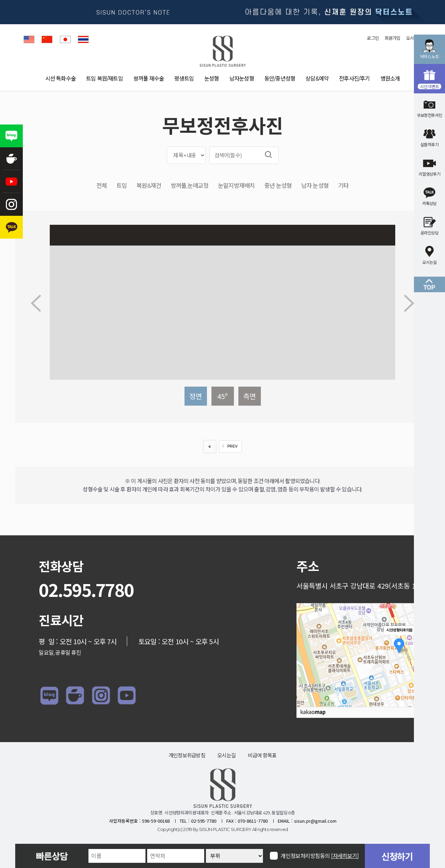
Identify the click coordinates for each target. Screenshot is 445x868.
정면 (196, 396)
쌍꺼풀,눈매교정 (190, 186)
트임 (122, 186)
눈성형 (212, 79)
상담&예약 (317, 79)
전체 (102, 186)
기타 (343, 186)
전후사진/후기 (354, 79)
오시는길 (226, 755)
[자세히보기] (345, 856)
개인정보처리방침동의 (320, 856)
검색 (268, 155)
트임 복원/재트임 (105, 79)
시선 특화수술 (60, 79)
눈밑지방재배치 (236, 186)
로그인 (373, 38)
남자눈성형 (242, 79)
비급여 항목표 (262, 755)
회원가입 (392, 38)
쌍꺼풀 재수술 (149, 79)
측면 (249, 396)
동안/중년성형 (280, 79)
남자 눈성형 (315, 186)
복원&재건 (149, 186)
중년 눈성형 (278, 186)
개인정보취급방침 (187, 755)
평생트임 (184, 79)
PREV (229, 446)
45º (223, 396)
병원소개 (390, 79)
